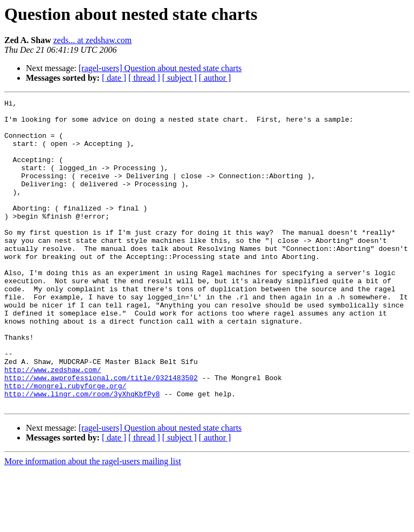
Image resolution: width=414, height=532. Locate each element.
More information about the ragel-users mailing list (93, 523)
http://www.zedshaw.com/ (53, 424)
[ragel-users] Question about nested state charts (160, 68)
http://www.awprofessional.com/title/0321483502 (101, 434)
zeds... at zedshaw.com (93, 40)
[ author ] (215, 78)
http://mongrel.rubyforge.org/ (65, 444)
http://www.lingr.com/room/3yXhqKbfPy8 (82, 453)
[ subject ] (180, 78)
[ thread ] (144, 78)
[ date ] (114, 78)
